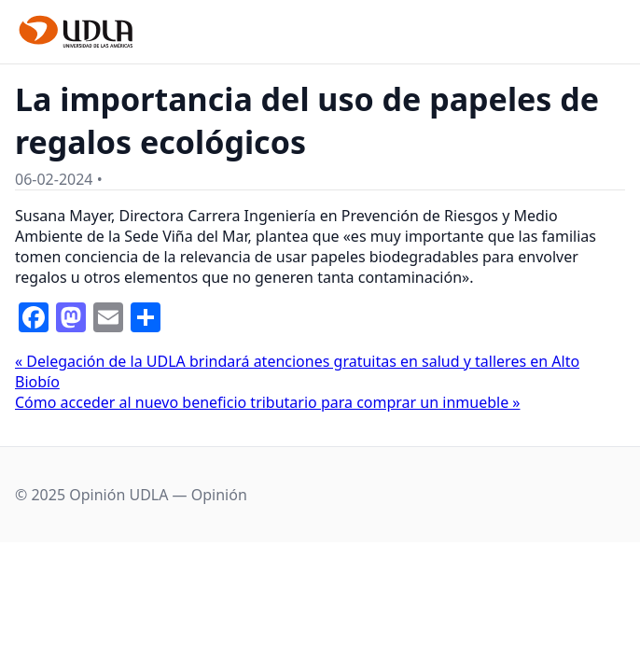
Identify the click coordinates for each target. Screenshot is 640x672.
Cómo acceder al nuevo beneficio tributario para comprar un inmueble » (267, 402)
